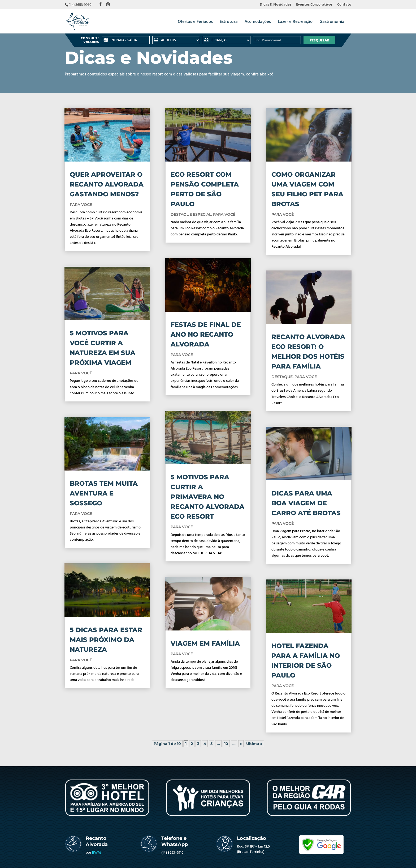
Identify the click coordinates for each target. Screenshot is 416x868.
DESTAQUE (282, 377)
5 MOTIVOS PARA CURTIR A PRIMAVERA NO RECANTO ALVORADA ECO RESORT (207, 497)
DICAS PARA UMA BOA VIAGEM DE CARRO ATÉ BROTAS (306, 503)
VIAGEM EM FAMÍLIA (205, 643)
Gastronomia (332, 22)
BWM (96, 853)
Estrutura (229, 22)
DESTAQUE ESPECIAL (191, 214)
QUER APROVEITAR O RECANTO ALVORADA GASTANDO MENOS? (107, 184)
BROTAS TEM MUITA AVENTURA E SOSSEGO (104, 493)
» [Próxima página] (241, 744)
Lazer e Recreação (295, 22)
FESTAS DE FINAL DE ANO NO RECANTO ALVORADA (206, 334)
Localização (252, 838)
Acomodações (258, 22)
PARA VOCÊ (81, 205)
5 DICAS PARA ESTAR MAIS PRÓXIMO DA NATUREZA (106, 640)
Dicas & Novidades (276, 5)
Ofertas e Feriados (195, 22)
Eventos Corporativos (314, 5)
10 (226, 744)
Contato (344, 5)
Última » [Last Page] (254, 744)
